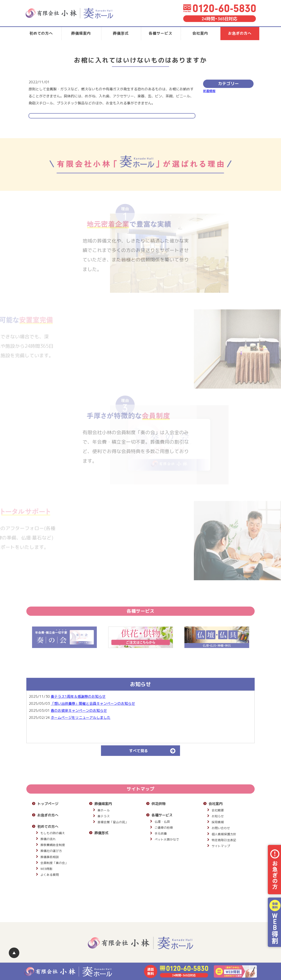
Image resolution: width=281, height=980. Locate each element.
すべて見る (154, 751)
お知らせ (218, 816)
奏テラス (104, 816)
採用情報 (218, 822)
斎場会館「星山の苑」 (113, 822)
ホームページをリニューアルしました (81, 718)
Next (258, 637)
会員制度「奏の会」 (54, 863)
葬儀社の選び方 (51, 851)
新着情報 (209, 91)
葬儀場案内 (81, 33)
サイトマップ (221, 846)
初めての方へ (41, 33)
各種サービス (160, 33)
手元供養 (161, 833)
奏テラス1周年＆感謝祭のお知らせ (78, 696)
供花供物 (159, 804)
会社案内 (200, 33)
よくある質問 (50, 875)
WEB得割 (46, 869)
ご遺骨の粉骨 (164, 827)
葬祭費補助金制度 (53, 845)
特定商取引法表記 (224, 840)
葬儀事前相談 (50, 857)
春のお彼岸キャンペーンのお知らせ (79, 710)
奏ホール (104, 810)
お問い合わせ (221, 828)
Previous (23, 637)
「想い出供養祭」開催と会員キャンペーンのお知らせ (93, 703)
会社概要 (218, 810)
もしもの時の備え (53, 833)
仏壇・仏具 (162, 822)
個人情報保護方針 (224, 834)
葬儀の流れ (48, 839)
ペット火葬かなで (167, 839)
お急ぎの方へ (240, 33)
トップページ (48, 804)
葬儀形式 (121, 33)
